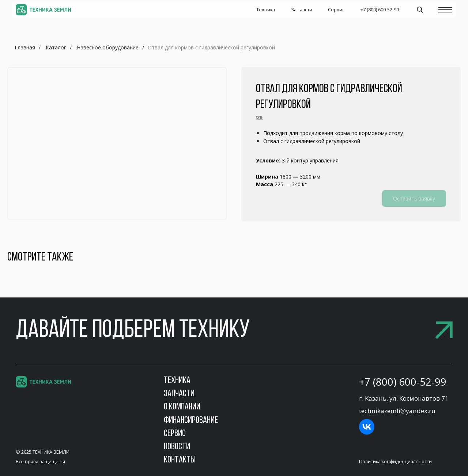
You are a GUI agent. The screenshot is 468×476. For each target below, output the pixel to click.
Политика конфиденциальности (395, 461)
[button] (234, 331)
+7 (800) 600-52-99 (403, 382)
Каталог (56, 47)
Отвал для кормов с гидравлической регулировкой (211, 47)
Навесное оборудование (108, 47)
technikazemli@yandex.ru (397, 411)
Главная (25, 47)
